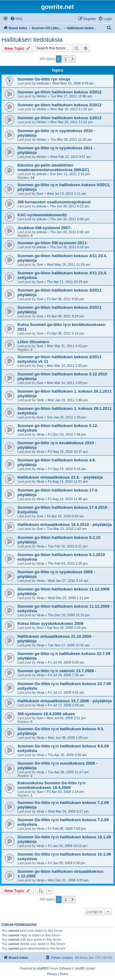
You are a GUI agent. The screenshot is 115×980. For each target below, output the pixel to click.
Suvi (40, 194)
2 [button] (65, 59)
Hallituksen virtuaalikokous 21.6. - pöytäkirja (60, 477)
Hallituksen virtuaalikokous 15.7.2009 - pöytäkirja (65, 701)
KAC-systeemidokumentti (42, 215)
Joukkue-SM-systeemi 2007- (44, 228)
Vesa (40, 434)
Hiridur (41, 96)
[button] (73, 59)
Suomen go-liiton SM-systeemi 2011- (53, 243)
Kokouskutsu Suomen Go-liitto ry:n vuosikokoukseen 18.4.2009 (52, 785)
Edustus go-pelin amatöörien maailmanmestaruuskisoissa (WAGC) (53, 167)
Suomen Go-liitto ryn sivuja (44, 79)
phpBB (42, 968)
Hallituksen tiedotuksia (32, 40)
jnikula (41, 174)
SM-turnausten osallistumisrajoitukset (54, 202)
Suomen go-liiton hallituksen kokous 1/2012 (59, 118)
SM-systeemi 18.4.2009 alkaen (46, 714)
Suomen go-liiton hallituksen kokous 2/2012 (59, 105)
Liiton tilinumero (33, 342)
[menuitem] (16, 19)
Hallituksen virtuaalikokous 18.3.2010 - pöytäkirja (65, 525)
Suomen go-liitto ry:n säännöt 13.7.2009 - (57, 671)
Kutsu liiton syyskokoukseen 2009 (50, 623)
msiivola (43, 83)
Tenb (40, 400)
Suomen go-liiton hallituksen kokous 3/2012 (59, 92)
